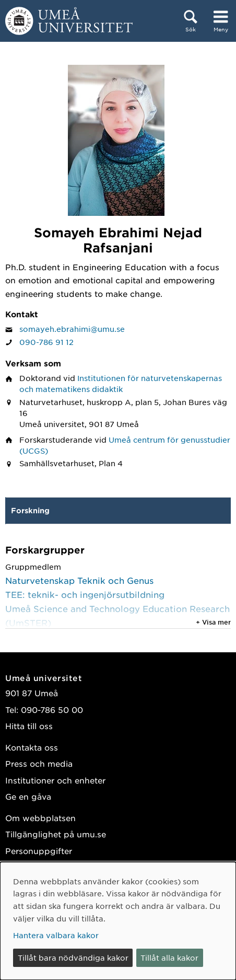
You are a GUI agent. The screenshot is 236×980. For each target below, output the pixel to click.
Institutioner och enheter (55, 780)
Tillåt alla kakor (169, 958)
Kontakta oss (32, 747)
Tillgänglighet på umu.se (56, 834)
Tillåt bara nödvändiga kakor (73, 958)
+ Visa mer (213, 622)
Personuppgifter (39, 851)
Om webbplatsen (40, 818)
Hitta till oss (29, 726)
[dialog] (118, 921)
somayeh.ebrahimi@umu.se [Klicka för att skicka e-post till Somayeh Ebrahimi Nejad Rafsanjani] (72, 329)
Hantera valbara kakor (56, 935)
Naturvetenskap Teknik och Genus (79, 580)
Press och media (39, 763)
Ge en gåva (28, 796)
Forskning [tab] (30, 510)
